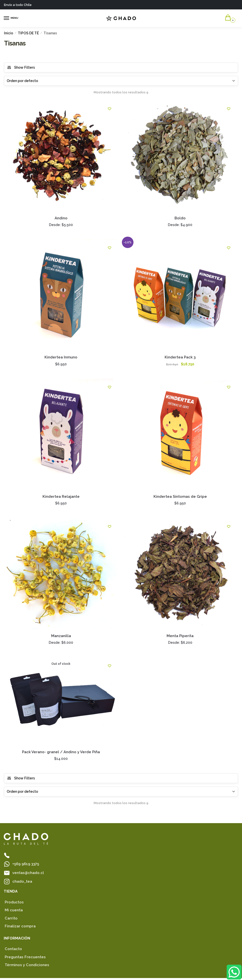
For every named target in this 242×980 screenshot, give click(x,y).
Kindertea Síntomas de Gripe (181, 498)
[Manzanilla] (61, 575)
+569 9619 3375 (26, 866)
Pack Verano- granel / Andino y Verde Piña (61, 754)
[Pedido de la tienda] (121, 81)
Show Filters (21, 67)
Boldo (181, 218)
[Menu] (11, 18)
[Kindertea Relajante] (61, 435)
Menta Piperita (181, 637)
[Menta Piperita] (181, 575)
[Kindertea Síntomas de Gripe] (181, 435)
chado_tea (22, 883)
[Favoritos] (110, 109)
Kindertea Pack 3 (181, 358)
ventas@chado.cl (28, 875)
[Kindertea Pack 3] (181, 296)
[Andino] (61, 156)
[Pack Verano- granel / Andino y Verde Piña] (61, 703)
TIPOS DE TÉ (28, 33)
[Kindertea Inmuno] (61, 296)
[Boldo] (181, 156)
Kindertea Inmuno (61, 358)
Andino (61, 218)
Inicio (9, 33)
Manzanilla (61, 637)
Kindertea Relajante (61, 498)
